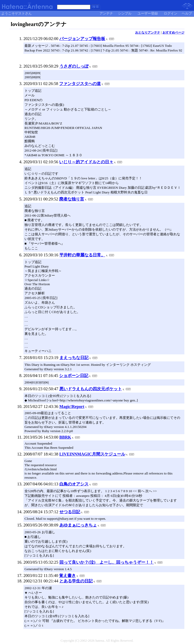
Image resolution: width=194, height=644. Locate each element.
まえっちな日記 (74, 358)
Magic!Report (72, 406)
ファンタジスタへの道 (80, 84)
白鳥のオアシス (74, 484)
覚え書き (67, 575)
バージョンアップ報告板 (82, 39)
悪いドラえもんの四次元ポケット (91, 389)
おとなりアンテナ (148, 32)
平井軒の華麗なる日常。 (82, 255)
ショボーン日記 (74, 376)
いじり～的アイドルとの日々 (86, 162)
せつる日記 (70, 512)
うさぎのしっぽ (74, 66)
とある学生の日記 (76, 581)
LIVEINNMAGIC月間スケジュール (92, 454)
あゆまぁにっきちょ (78, 525)
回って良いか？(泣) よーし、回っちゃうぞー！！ (107, 562)
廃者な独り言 (72, 199)
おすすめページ (173, 32)
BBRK (65, 437)
